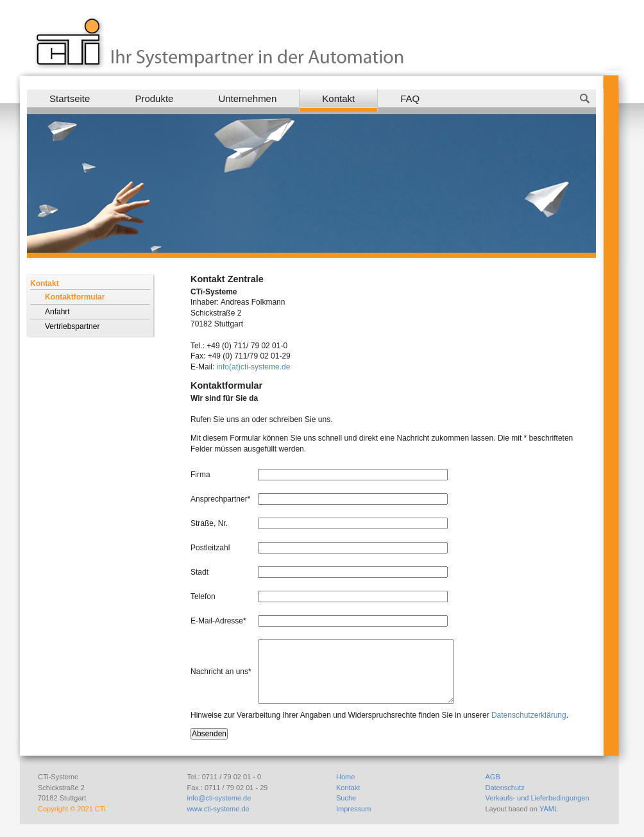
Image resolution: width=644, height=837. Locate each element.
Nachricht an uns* (221, 672)
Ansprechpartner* (220, 499)
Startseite (70, 98)
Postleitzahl (210, 548)
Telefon (203, 596)
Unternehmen (247, 98)
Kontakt (338, 98)
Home (345, 777)
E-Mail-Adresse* (218, 621)
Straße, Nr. (209, 523)
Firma (200, 475)
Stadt (199, 572)
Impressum (353, 809)
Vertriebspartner (72, 326)
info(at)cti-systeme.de (254, 367)
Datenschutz (505, 788)
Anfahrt (57, 312)
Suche (346, 798)
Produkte (154, 98)
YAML (549, 809)
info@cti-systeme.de (219, 798)
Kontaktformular (75, 297)
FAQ (410, 98)
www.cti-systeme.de (218, 809)
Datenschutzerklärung (529, 715)
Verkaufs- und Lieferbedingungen (538, 798)
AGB (493, 777)
